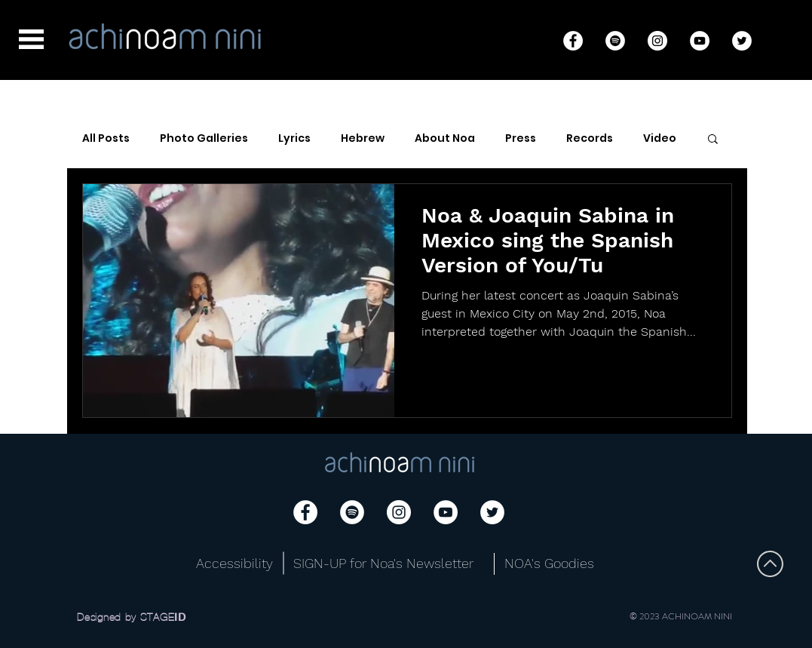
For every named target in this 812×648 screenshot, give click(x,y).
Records (590, 138)
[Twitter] (742, 41)
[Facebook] (573, 41)
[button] (31, 39)
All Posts (106, 138)
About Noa (445, 138)
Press (521, 138)
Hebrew (363, 138)
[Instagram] (657, 41)
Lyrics (294, 138)
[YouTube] (700, 41)
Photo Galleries (204, 138)
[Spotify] (615, 41)
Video (660, 138)
